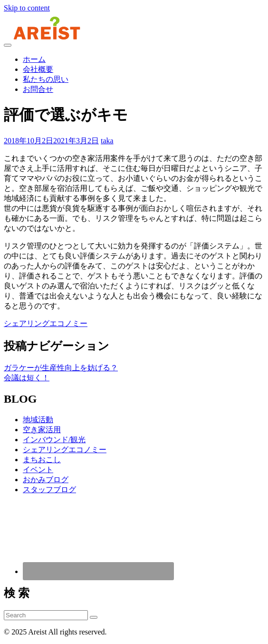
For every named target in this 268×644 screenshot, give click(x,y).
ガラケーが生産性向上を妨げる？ (61, 368)
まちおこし (42, 460)
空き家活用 (42, 430)
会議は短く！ (27, 378)
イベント (38, 470)
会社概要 (38, 69)
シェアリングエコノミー (46, 323)
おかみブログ (46, 480)
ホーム (34, 59)
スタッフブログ (49, 490)
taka (107, 141)
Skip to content (27, 8)
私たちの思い (46, 79)
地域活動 (38, 420)
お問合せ (38, 89)
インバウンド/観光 (54, 440)
